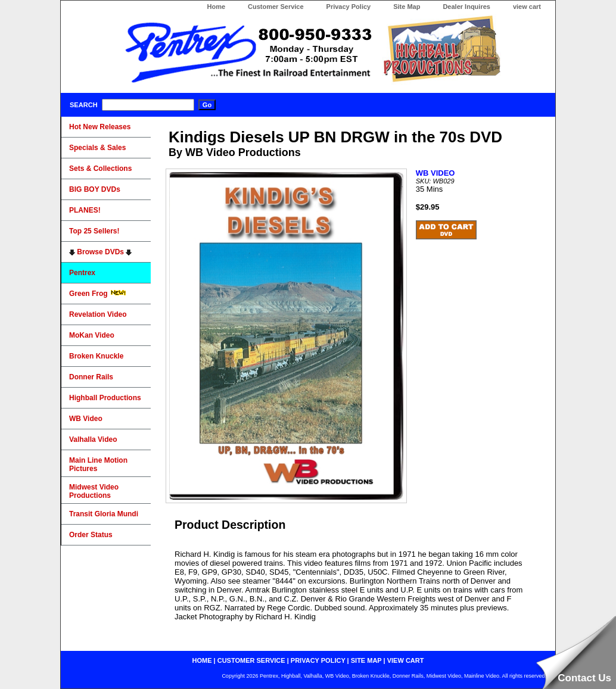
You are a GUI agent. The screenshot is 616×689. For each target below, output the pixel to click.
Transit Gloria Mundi (104, 514)
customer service (251, 660)
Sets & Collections (100, 169)
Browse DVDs (100, 252)
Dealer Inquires (466, 7)
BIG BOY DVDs (95, 189)
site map (366, 660)
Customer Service (276, 7)
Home (216, 7)
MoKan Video (92, 335)
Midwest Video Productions (94, 491)
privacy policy (318, 660)
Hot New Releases (100, 127)
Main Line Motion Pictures (98, 464)
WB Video (86, 419)
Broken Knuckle (96, 356)
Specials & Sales (97, 148)
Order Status (91, 535)
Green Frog (98, 294)
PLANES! (85, 210)
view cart (527, 7)
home (202, 660)
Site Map (407, 7)
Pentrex (82, 273)
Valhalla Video (93, 439)
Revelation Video (98, 314)
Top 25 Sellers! (94, 231)
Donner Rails (91, 377)
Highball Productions (105, 398)
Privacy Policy (349, 7)
